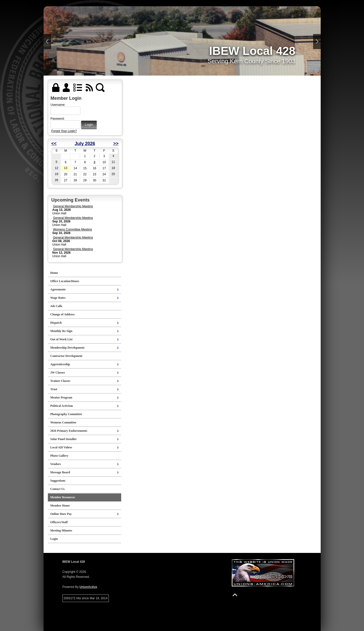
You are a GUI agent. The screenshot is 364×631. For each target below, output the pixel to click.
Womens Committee (63, 422)
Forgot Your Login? (64, 131)
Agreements (58, 289)
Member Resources (63, 497)
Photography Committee (66, 414)
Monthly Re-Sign (61, 331)
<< (54, 144)
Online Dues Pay (61, 514)
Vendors (56, 464)
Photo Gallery (59, 456)
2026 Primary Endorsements (69, 431)
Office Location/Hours (65, 281)
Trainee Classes (60, 381)
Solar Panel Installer (64, 439)
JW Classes (58, 373)
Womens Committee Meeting (73, 229)
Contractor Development (66, 356)
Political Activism (62, 406)
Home (54, 273)
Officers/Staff (59, 522)
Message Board (60, 472)
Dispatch (56, 323)
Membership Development (68, 348)
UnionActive (88, 587)
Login (54, 539)
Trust (54, 389)
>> (116, 144)
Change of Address (62, 314)
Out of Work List (61, 339)
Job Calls (56, 306)
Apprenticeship (60, 364)
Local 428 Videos (61, 447)
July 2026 (85, 144)
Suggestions (58, 481)
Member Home (60, 506)
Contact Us (58, 489)
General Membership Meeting (73, 206)
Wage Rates (58, 298)
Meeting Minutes (61, 530)
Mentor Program (61, 397)
